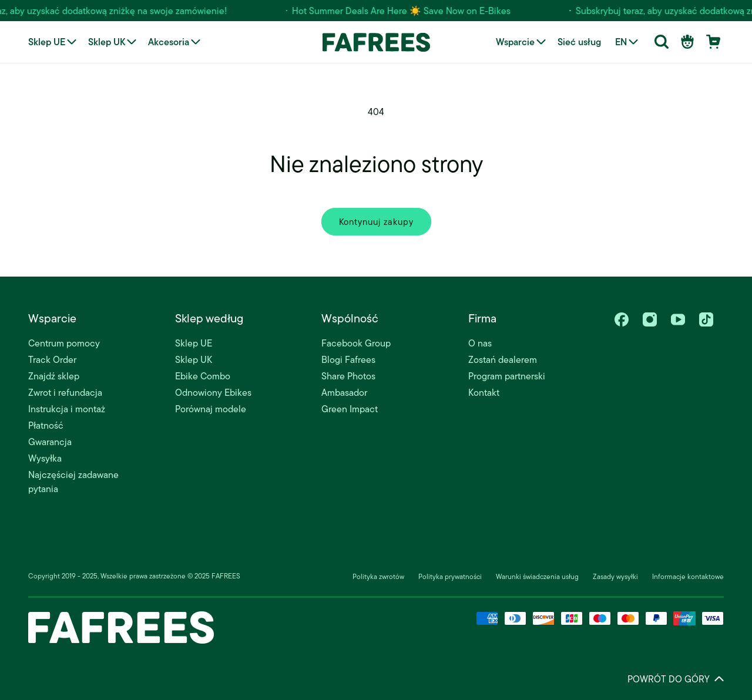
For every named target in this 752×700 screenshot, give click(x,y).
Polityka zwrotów (378, 576)
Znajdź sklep (54, 376)
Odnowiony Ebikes (213, 392)
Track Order (52, 359)
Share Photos (348, 376)
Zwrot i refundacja (65, 392)
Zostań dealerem (503, 359)
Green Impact (350, 409)
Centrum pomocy (64, 343)
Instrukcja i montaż (67, 409)
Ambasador (344, 392)
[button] (51, 42)
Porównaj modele (211, 409)
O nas (480, 343)
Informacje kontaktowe (688, 576)
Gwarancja (50, 442)
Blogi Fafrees (348, 359)
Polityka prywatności (450, 576)
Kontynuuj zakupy (376, 222)
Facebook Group (356, 343)
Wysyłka (45, 458)
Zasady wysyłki (615, 576)
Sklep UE (194, 343)
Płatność (46, 425)
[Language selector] (625, 42)
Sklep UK (194, 359)
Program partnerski (507, 376)
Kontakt (484, 392)
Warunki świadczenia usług (537, 576)
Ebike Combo (203, 376)
